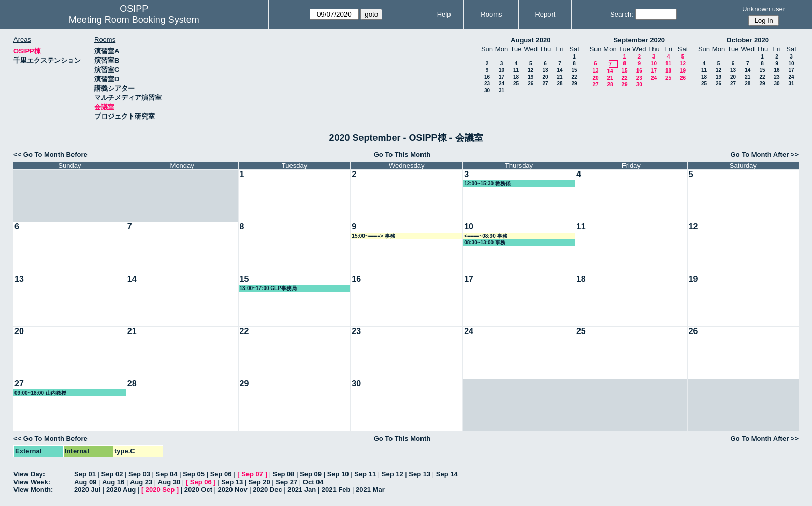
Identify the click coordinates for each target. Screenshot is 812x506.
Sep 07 (252, 474)
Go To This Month (402, 155)
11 (516, 70)
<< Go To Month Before (50, 155)
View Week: (32, 482)
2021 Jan (302, 490)
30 (487, 90)
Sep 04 (167, 474)
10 (502, 70)
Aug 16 (113, 482)
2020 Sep (160, 490)
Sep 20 (259, 482)
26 (531, 84)
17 (502, 77)
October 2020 (748, 40)
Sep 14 (447, 474)
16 (487, 77)
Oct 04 (313, 482)
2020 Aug (121, 490)
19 (531, 77)
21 (560, 77)
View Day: (29, 474)
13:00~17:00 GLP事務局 (268, 288)
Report (545, 14)
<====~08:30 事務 (485, 236)
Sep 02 (112, 474)
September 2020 (639, 40)
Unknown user (764, 9)
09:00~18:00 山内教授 (40, 393)
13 (545, 70)
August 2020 (531, 40)
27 (545, 84)
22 (574, 77)
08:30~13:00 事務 (485, 243)
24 (502, 84)
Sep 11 (365, 474)
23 (487, 84)
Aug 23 (141, 482)
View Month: (33, 490)
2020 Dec (267, 490)
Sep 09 (311, 474)
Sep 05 (194, 474)
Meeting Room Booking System (134, 20)
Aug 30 (169, 482)
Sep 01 (85, 474)
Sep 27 (286, 482)
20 (545, 77)
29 (574, 84)
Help (444, 14)
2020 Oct (198, 490)
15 (574, 70)
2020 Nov (233, 490)
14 (560, 70)
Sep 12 (393, 474)
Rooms (491, 14)
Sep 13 (419, 474)
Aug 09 (85, 482)
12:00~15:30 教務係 (487, 184)
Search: (622, 14)
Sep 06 (221, 474)
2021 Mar (370, 490)
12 (531, 70)
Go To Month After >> (765, 155)
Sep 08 (284, 474)
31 (502, 90)
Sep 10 (338, 474)
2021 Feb (336, 490)
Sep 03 (139, 474)
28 (560, 84)
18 (516, 77)
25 (516, 84)
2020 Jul (87, 490)
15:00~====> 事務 (373, 236)
